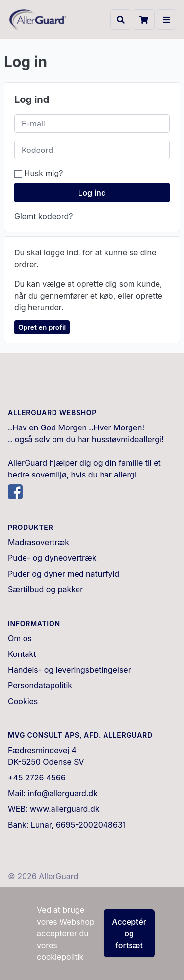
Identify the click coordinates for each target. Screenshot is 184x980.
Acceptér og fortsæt (129, 933)
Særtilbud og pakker (45, 589)
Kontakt (22, 654)
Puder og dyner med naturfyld (64, 574)
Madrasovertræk (39, 542)
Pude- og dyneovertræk (52, 558)
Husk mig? (39, 173)
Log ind (92, 193)
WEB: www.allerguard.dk (54, 809)
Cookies (23, 701)
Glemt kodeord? (43, 216)
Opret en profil (42, 327)
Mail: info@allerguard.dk (53, 793)
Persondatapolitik (40, 685)
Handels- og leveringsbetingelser (69, 670)
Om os (20, 638)
